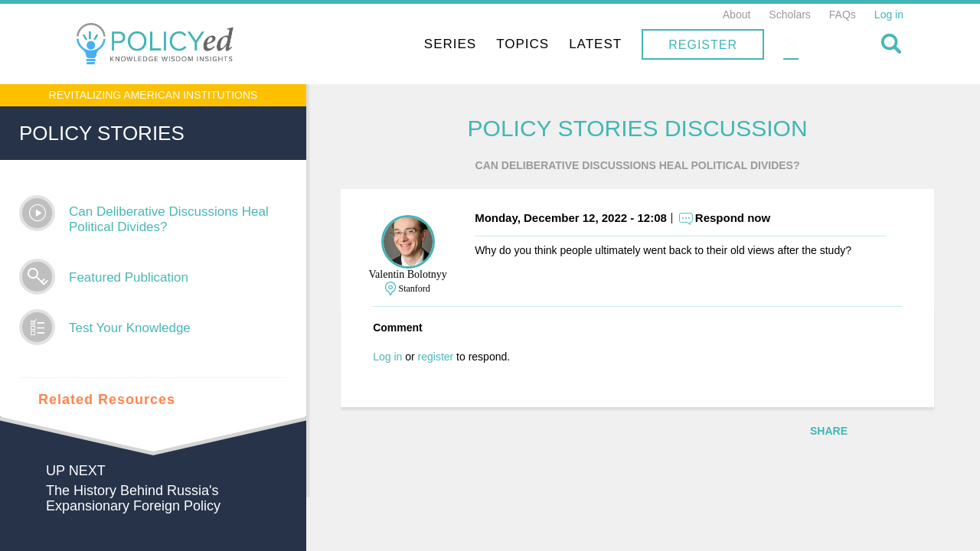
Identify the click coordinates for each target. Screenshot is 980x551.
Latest (693, 44)
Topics (621, 44)
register (447, 357)
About (737, 15)
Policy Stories (102, 133)
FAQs (843, 15)
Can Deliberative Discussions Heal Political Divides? (169, 219)
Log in (889, 15)
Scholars (789, 15)
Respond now (744, 218)
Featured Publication (129, 277)
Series (548, 44)
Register (801, 45)
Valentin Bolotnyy (419, 275)
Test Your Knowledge (130, 328)
